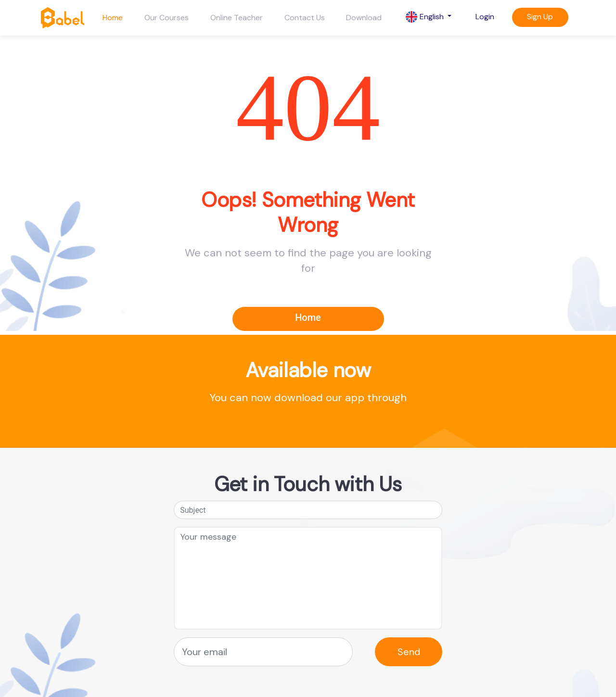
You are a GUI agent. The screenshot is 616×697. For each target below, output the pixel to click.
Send (409, 652)
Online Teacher (237, 18)
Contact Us (305, 18)
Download (364, 18)
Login (485, 17)
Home (113, 18)
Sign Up (540, 17)
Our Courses (167, 18)
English (426, 17)
